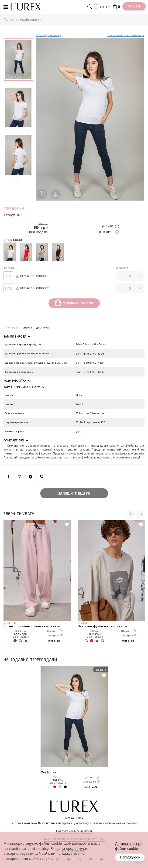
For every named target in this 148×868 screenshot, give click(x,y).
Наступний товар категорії (126, 35)
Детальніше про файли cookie (129, 846)
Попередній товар (48, 35)
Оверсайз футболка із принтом (102, 626)
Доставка (42, 328)
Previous (18, 36)
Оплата (27, 328)
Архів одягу (30, 19)
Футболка (48, 772)
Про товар (12, 328)
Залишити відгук (74, 493)
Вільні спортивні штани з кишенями (32, 626)
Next (18, 180)
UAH (103, 7)
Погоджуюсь (130, 857)
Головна (10, 19)
